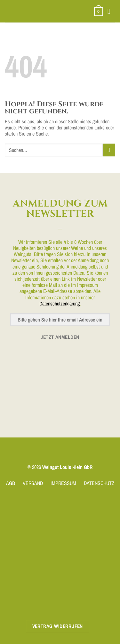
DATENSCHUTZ (99, 483)
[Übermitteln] (109, 150)
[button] (99, 11)
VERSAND (33, 483)
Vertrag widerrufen (58, 626)
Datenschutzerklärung (60, 304)
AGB (11, 483)
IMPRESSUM (63, 483)
